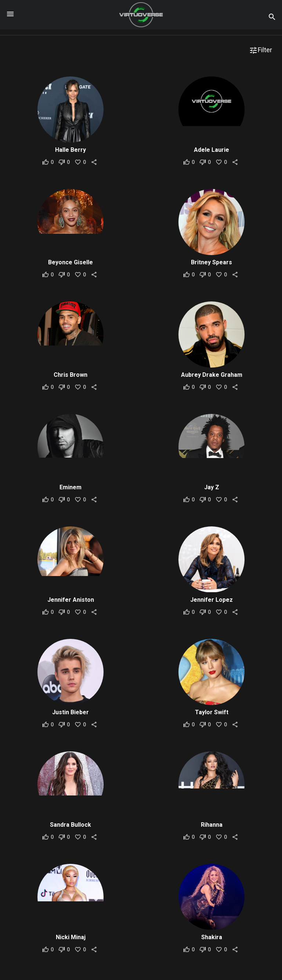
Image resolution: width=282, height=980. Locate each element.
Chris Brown (70, 375)
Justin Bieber (70, 712)
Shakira (212, 937)
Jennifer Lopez (211, 600)
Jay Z (212, 487)
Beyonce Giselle (70, 262)
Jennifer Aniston (71, 600)
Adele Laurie (211, 150)
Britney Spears (211, 262)
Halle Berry (70, 150)
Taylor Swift (212, 712)
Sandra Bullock (70, 825)
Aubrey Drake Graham (212, 375)
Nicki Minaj (71, 937)
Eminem (70, 487)
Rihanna (212, 825)
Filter (261, 50)
